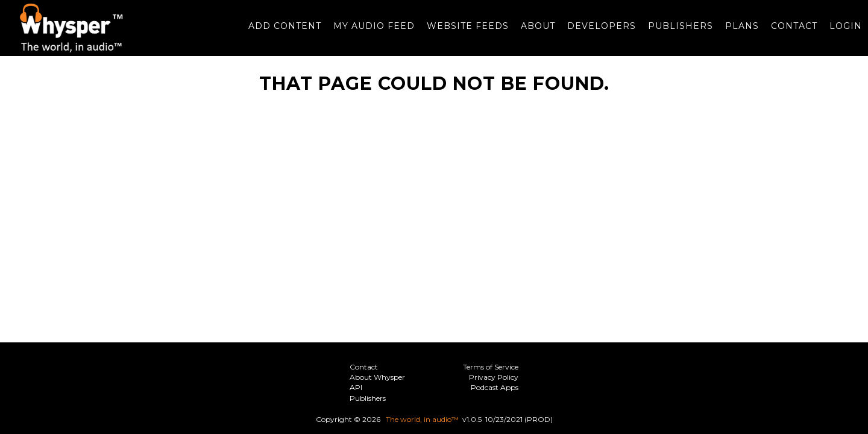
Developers (596, 32)
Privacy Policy (494, 377)
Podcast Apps (495, 387)
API (356, 387)
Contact (788, 32)
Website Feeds (462, 32)
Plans (736, 32)
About (532, 32)
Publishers (675, 32)
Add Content (279, 32)
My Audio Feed (368, 32)
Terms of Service (491, 367)
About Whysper (377, 377)
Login (840, 32)
